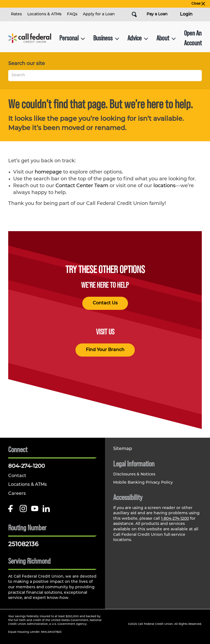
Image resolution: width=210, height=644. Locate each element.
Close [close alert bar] (198, 4)
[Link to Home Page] (30, 38)
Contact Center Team (82, 186)
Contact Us (105, 303)
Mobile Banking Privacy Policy (143, 483)
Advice (138, 38)
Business (106, 38)
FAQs (72, 14)
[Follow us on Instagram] (23, 511)
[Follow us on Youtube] (35, 511)
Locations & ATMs (44, 14)
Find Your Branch (105, 350)
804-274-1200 (27, 466)
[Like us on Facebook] (12, 511)
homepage (48, 172)
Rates (16, 14)
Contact (17, 476)
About (166, 38)
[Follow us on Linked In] (46, 511)
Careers (17, 494)
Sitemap (123, 449)
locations (164, 186)
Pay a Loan (157, 14)
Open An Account (193, 38)
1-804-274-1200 (175, 519)
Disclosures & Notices (134, 474)
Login (186, 14)
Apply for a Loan (99, 14)
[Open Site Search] (134, 14)
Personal (72, 38)
